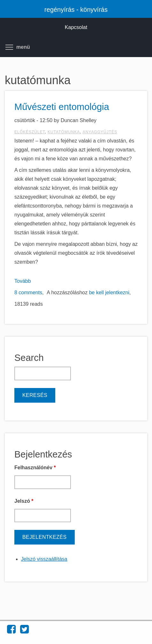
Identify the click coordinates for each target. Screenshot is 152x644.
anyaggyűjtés (100, 132)
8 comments (28, 293)
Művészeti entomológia (62, 107)
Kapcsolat (76, 27)
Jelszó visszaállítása (44, 559)
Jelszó (24, 501)
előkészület (30, 132)
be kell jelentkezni (109, 293)
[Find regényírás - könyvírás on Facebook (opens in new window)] (11, 631)
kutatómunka (64, 132)
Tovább (23, 281)
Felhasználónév (35, 468)
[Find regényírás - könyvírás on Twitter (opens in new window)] (24, 631)
